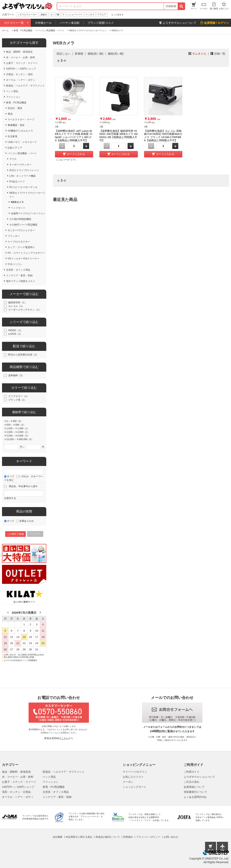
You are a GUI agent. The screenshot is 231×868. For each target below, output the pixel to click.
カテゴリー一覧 (14, 23)
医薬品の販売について (108, 837)
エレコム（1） (16, 306)
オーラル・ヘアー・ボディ (18, 797)
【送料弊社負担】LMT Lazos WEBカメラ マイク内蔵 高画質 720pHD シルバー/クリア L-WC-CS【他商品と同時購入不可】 (74, 136)
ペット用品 (49, 777)
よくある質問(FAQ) (195, 797)
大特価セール (43, 23)
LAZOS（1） (15, 334)
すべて (11, 476)
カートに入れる (76, 154)
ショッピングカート (135, 787)
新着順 (79, 54)
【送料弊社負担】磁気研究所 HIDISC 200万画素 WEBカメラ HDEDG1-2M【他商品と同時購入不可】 (119, 136)
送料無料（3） (16, 375)
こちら (65, 738)
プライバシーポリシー (148, 837)
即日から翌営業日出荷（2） (23, 355)
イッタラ (90, 15)
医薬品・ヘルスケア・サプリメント (64, 772)
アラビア (102, 15)
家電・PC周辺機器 (54, 787)
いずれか (24, 476)
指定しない (64, 54)
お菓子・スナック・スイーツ (19, 782)
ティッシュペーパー (72, 15)
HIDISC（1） (15, 330)
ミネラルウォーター (27, 15)
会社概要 (58, 837)
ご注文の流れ (192, 782)
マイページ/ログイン (135, 772)
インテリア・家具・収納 (57, 797)
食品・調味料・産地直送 (16, 772)
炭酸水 (44, 15)
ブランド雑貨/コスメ (101, 23)
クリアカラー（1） (19, 396)
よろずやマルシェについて (199, 777)
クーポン (128, 782)
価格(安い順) (95, 54)
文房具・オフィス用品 (56, 792)
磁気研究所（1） (17, 303)
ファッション (51, 782)
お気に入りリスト (133, 777)
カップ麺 (55, 15)
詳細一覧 (220, 54)
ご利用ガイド (192, 772)
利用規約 (128, 837)
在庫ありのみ (27, 521)
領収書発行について (195, 792)
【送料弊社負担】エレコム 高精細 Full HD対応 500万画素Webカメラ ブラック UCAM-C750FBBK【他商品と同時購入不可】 (163, 136)
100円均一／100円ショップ (18, 787)
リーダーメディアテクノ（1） (25, 310)
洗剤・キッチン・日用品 (16, 792)
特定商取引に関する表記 (79, 837)
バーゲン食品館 (70, 23)
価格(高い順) (116, 54)
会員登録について (194, 787)
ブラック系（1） (17, 400)
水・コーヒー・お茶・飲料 (18, 777)
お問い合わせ (171, 837)
